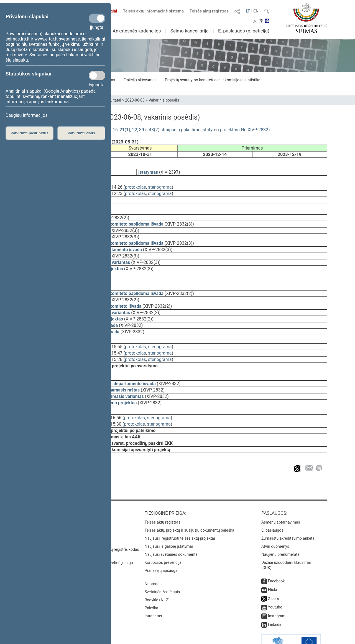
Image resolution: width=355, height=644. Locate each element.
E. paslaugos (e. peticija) (244, 31)
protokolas (136, 183)
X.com (274, 580)
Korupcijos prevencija (163, 544)
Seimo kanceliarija (190, 31)
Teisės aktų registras (209, 11)
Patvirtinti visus (81, 133)
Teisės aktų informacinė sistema (153, 11)
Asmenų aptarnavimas (281, 504)
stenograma (160, 183)
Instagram (277, 598)
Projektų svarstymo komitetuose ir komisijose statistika (213, 80)
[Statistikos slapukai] (97, 75)
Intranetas (153, 598)
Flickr (273, 571)
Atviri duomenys (275, 528)
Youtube (275, 589)
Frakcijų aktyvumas (140, 80)
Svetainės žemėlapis (162, 574)
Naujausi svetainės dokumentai (172, 536)
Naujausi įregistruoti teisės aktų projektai (180, 520)
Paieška (151, 590)
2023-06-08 (135, 100)
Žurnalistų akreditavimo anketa (288, 520)
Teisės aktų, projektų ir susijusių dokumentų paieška (189, 512)
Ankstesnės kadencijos (137, 31)
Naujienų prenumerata (280, 536)
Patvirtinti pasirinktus (29, 133)
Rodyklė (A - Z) (157, 582)
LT (248, 11)
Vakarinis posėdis (164, 100)
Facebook (276, 563)
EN (256, 11)
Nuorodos (153, 565)
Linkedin (275, 606)
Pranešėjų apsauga (161, 552)
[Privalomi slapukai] (97, 18)
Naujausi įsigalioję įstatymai (169, 528)
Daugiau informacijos (26, 115)
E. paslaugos (272, 512)
